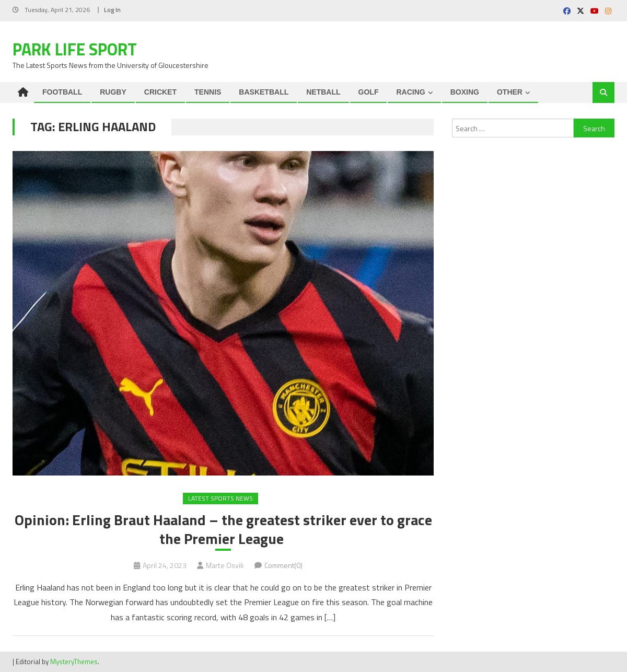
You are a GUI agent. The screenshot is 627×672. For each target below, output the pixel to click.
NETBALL (323, 92)
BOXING (465, 92)
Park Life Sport (75, 49)
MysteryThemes (74, 662)
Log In (112, 10)
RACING (410, 92)
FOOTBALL (62, 92)
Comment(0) (283, 565)
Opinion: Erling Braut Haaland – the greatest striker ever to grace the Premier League (223, 530)
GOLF (369, 92)
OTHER (510, 92)
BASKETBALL (264, 92)
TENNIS (208, 92)
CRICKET (160, 92)
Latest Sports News (220, 498)
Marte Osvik (225, 565)
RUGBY (113, 92)
